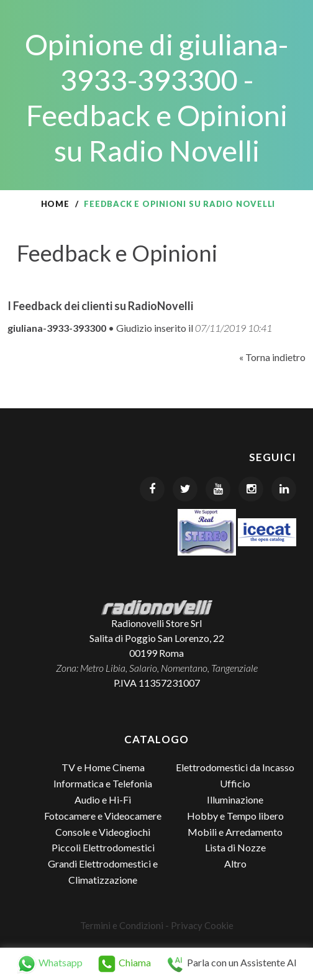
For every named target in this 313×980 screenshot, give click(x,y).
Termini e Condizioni (122, 925)
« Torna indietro (272, 357)
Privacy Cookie (202, 925)
